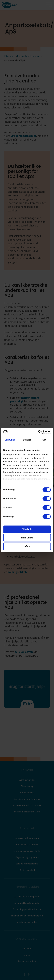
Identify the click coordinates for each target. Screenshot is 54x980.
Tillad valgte (27, 538)
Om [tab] (44, 440)
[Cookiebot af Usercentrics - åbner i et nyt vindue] (38, 432)
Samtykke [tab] (10, 440)
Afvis (27, 546)
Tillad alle (27, 529)
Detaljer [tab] (27, 440)
